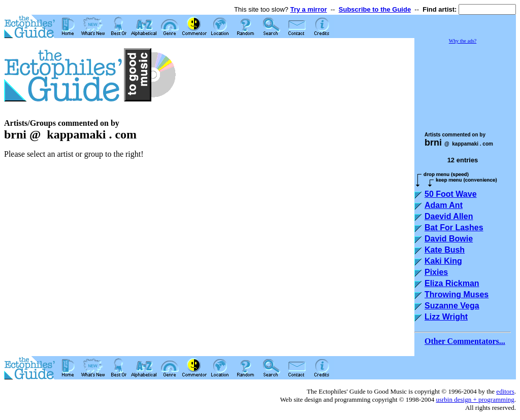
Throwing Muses (457, 294)
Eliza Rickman (452, 283)
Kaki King (443, 261)
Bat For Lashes (454, 228)
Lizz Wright (446, 317)
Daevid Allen (449, 216)
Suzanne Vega (452, 306)
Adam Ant (444, 205)
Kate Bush (445, 250)
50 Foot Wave (451, 194)
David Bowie (449, 239)
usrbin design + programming (475, 399)
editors (505, 391)
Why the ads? (463, 41)
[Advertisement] (465, 83)
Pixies (436, 272)
